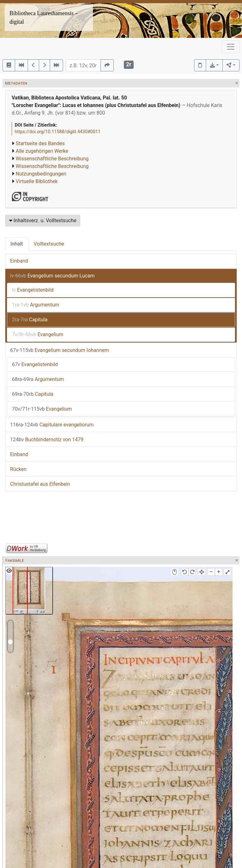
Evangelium (38, 334)
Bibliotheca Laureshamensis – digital (44, 18)
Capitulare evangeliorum (52, 425)
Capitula (30, 320)
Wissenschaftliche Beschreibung (52, 159)
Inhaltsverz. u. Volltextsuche (43, 220)
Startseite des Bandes (40, 143)
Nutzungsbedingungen (41, 174)
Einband (19, 261)
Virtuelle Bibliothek (37, 181)
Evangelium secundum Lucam (52, 276)
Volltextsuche (49, 244)
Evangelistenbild (33, 290)
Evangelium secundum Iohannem (60, 350)
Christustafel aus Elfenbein (40, 484)
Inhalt (17, 244)
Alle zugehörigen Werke (42, 151)
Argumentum (36, 305)
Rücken (18, 469)
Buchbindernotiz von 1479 (47, 440)
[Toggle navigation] (231, 47)
